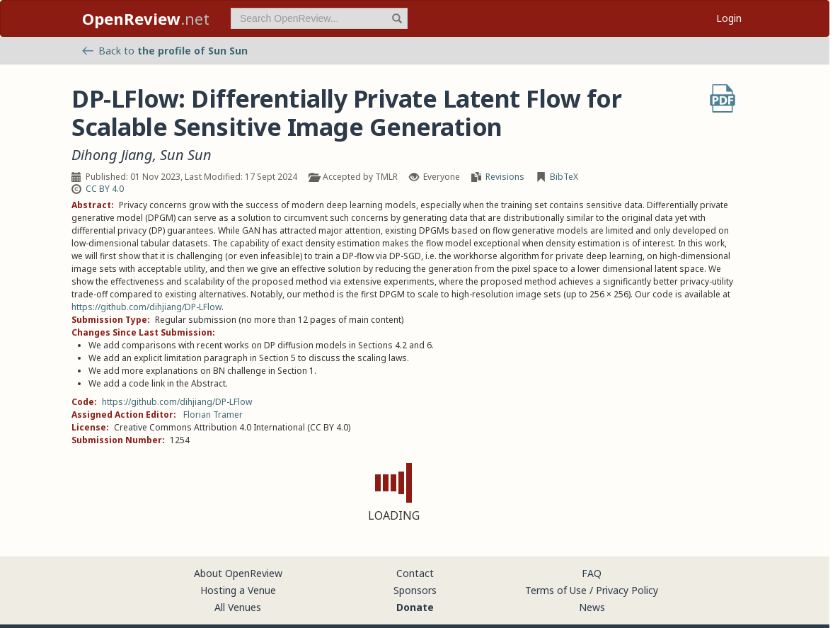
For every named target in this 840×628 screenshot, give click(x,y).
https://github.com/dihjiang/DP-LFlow (146, 307)
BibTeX (564, 177)
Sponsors (415, 590)
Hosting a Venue (238, 590)
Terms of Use (556, 590)
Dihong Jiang (112, 155)
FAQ (592, 573)
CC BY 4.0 (105, 189)
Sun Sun (186, 155)
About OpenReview (238, 573)
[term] (319, 18)
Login (729, 18)
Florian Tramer (213, 415)
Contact (415, 573)
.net (146, 18)
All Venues (238, 607)
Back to (165, 51)
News (592, 607)
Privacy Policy (627, 590)
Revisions (505, 177)
